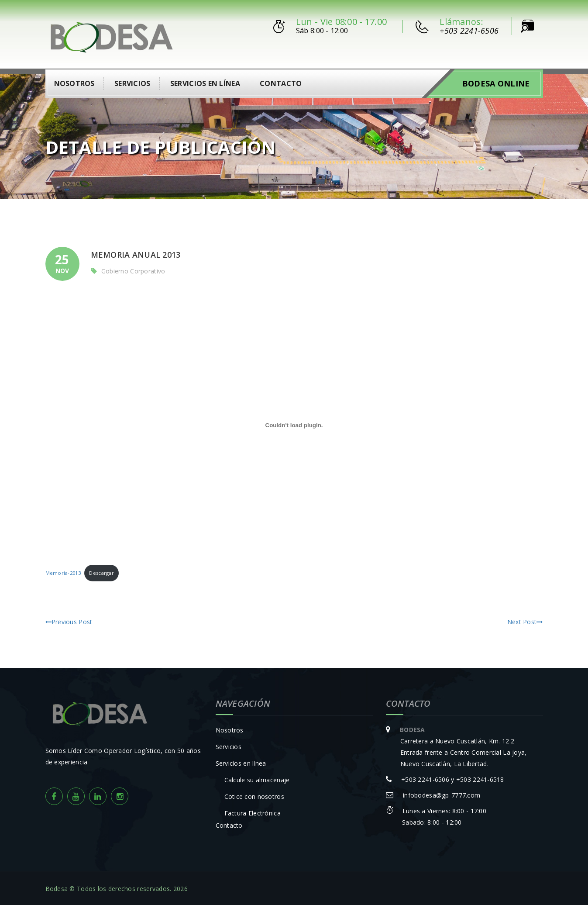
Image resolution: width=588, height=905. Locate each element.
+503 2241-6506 (469, 31)
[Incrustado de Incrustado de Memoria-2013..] (294, 424)
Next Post (525, 620)
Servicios (132, 83)
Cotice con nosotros (254, 795)
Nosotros (74, 83)
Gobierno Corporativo (133, 270)
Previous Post (69, 620)
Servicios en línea (205, 83)
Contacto (281, 83)
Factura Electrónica (253, 812)
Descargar (101, 572)
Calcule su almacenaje (257, 779)
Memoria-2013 (63, 572)
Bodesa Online (496, 83)
